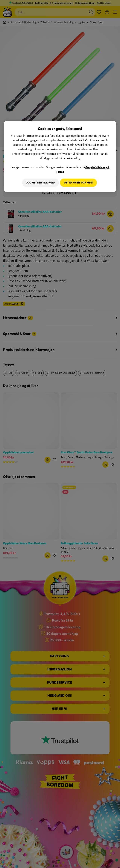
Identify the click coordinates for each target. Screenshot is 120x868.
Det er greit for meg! (78, 183)
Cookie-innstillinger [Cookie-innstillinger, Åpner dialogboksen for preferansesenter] (39, 183)
